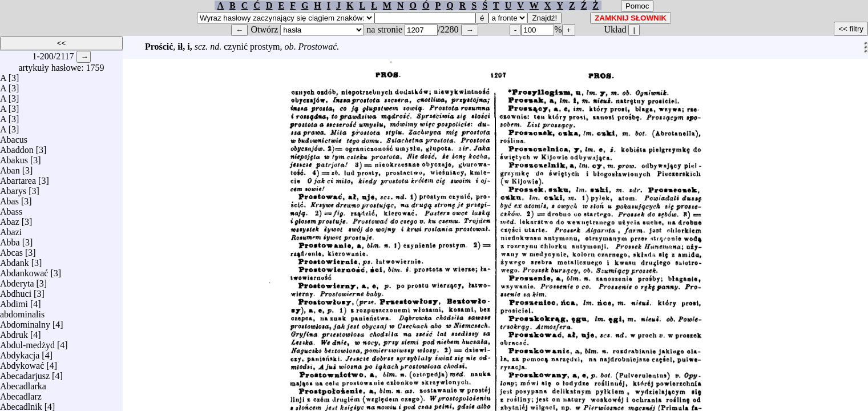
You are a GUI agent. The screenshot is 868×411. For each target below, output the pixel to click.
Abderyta (17, 281)
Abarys (13, 188)
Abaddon (17, 147)
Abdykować (22, 363)
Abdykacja (20, 352)
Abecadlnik (21, 404)
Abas (9, 198)
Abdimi (14, 301)
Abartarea (18, 178)
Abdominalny (25, 322)
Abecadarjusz (25, 373)
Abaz (10, 219)
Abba (10, 239)
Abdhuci (16, 291)
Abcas (11, 250)
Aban (10, 168)
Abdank (15, 260)
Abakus (14, 157)
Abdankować (24, 270)
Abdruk (14, 332)
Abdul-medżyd (27, 342)
